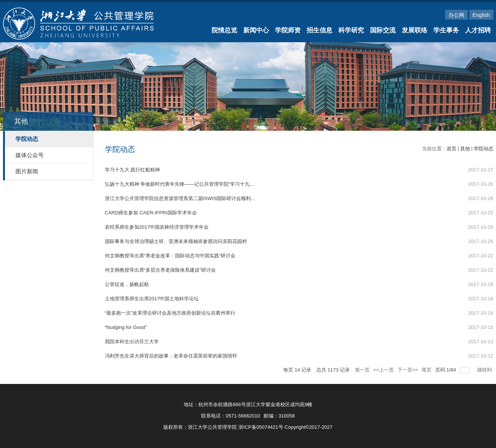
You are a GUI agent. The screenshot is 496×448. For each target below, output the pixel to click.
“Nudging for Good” (126, 327)
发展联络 (415, 30)
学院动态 (484, 149)
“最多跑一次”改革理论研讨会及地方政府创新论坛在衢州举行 (170, 313)
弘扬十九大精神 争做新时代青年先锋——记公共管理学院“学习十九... (180, 184)
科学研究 (351, 30)
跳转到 (485, 370)
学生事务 (446, 30)
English (481, 15)
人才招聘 (478, 30)
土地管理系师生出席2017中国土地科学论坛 (152, 299)
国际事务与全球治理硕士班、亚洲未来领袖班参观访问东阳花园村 (176, 241)
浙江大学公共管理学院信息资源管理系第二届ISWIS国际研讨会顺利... (180, 198)
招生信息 (319, 30)
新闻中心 (256, 30)
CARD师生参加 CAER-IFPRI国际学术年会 (151, 213)
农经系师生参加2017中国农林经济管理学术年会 (157, 227)
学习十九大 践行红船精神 (133, 170)
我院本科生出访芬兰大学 (132, 342)
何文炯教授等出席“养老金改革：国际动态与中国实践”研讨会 (170, 256)
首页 (451, 149)
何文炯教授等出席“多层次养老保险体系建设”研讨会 (160, 270)
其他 (465, 149)
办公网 (456, 15)
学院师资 (288, 30)
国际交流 (383, 30)
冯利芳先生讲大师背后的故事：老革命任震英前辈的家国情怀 (171, 356)
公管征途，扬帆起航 (127, 284)
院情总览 (224, 30)
